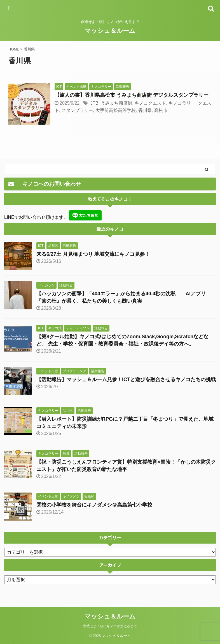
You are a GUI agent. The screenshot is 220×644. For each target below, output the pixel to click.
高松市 (161, 110)
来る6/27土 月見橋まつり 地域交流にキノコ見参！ (93, 254)
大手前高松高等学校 (116, 110)
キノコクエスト (150, 103)
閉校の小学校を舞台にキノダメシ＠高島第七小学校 (94, 505)
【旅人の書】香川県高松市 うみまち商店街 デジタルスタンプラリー (132, 95)
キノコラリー (182, 103)
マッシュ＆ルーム (110, 31)
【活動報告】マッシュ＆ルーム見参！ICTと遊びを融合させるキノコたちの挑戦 (126, 380)
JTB (94, 103)
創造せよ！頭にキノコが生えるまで (110, 626)
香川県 (145, 110)
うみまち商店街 (116, 103)
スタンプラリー (77, 110)
